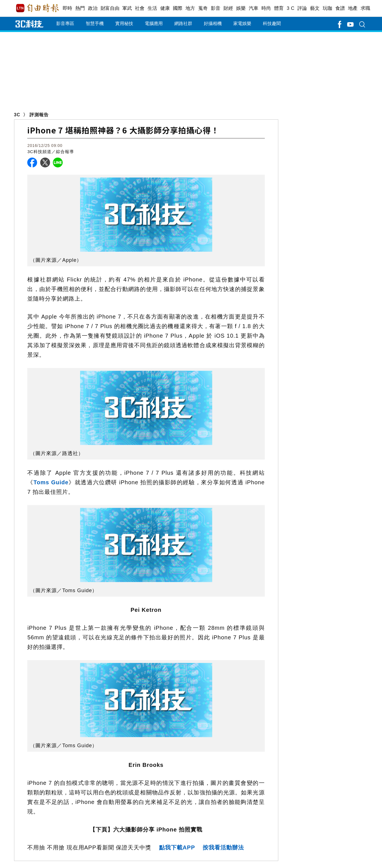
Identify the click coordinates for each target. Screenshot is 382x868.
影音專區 (65, 23)
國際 (178, 8)
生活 (152, 8)
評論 (302, 8)
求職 (366, 8)
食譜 (340, 8)
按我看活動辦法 (223, 847)
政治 (93, 8)
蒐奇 (203, 8)
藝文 (315, 8)
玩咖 (328, 8)
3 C (291, 8)
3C (17, 115)
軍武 (127, 8)
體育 (279, 8)
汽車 (254, 8)
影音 (216, 8)
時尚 (266, 8)
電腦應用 (154, 23)
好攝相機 (213, 23)
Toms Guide (51, 482)
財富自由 (110, 8)
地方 (190, 8)
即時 (68, 8)
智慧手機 (95, 23)
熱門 (80, 8)
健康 (165, 8)
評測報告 (39, 115)
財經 (228, 8)
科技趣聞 (272, 23)
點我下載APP (177, 847)
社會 (140, 8)
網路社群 (183, 23)
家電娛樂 (242, 23)
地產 (353, 8)
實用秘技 (124, 23)
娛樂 (241, 8)
